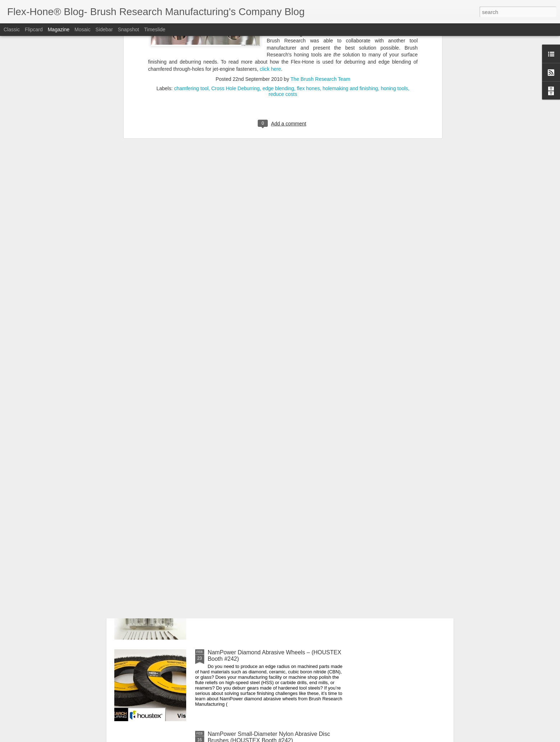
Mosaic (82, 29)
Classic (12, 29)
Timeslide (155, 29)
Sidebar (104, 29)
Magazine (59, 29)
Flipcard (34, 29)
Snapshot (128, 29)
